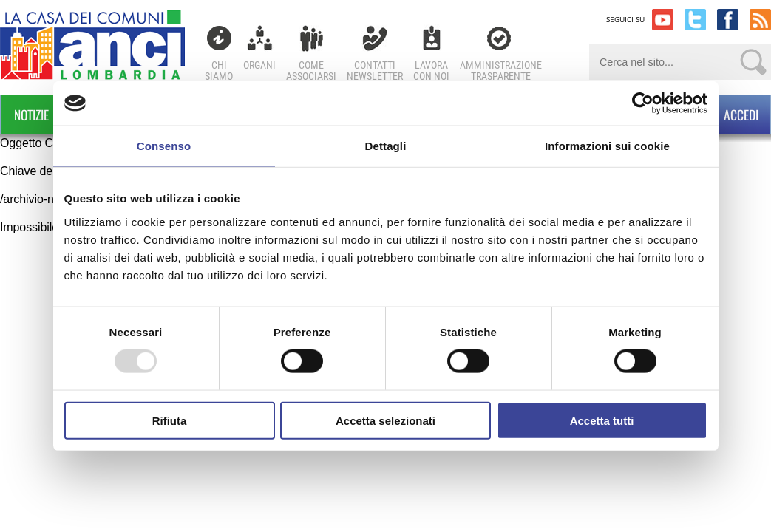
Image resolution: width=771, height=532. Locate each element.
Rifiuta (170, 420)
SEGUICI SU (625, 19)
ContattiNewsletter (375, 71)
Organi (259, 65)
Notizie (31, 115)
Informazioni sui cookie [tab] (607, 146)
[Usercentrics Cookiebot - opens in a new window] (643, 103)
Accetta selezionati (385, 420)
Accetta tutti (602, 420)
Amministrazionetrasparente (501, 71)
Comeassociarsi (311, 71)
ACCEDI (727, 115)
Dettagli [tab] (386, 146)
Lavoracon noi (431, 71)
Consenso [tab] (164, 146)
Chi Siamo (219, 71)
